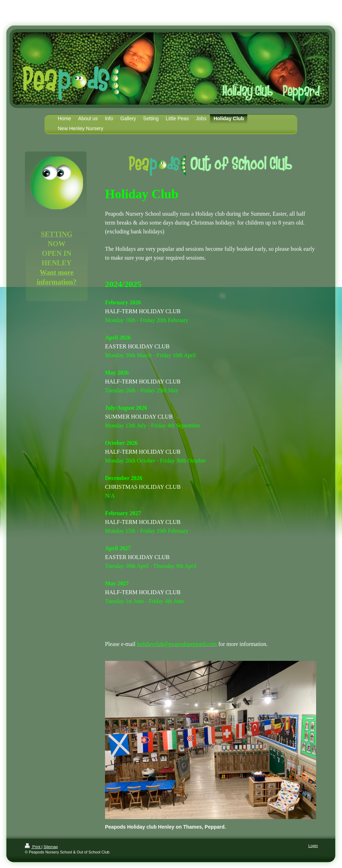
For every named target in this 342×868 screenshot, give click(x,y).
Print (33, 847)
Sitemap (51, 847)
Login (313, 846)
